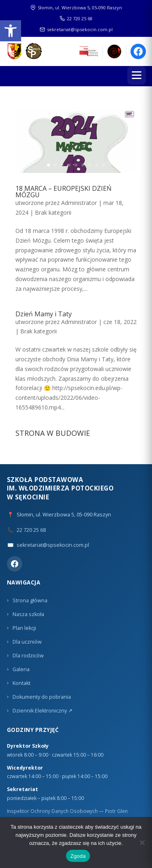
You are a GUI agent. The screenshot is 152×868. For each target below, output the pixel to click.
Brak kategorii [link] (53, 212)
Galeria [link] (21, 669)
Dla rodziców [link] (28, 656)
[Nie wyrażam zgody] (142, 842)
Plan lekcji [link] (24, 628)
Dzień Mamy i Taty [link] (44, 314)
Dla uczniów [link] (27, 642)
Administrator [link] (79, 203)
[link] (11, 31)
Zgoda (78, 856)
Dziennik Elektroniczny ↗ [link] (43, 711)
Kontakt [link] (21, 683)
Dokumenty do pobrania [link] (42, 697)
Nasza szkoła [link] (28, 614)
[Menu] (137, 75)
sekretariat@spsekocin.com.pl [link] (76, 29)
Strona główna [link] (30, 600)
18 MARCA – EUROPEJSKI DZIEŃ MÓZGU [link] (63, 192)
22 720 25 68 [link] (76, 18)
